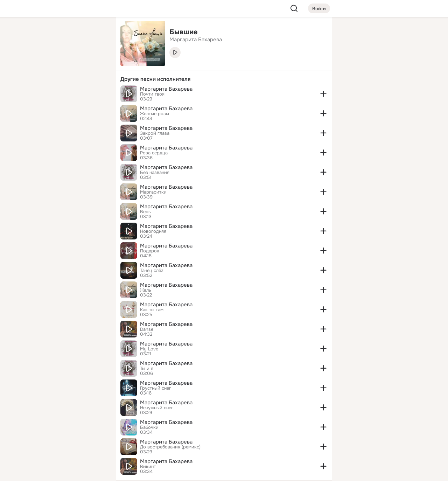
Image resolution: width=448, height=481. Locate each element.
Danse (147, 329)
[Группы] (95, 34)
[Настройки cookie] (64, 472)
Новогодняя (153, 231)
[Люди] (64, 64)
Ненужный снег (157, 408)
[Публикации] (34, 64)
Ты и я (147, 369)
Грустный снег (156, 388)
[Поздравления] (64, 95)
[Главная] (34, 34)
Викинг (148, 467)
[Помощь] (34, 126)
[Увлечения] (64, 34)
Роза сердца (154, 153)
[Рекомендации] (64, 126)
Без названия (155, 173)
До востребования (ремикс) (170, 447)
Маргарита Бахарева (166, 89)
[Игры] (95, 95)
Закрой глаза (155, 133)
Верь (145, 212)
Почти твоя (152, 94)
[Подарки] (34, 95)
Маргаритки (153, 192)
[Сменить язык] (64, 442)
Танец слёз (152, 271)
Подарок (150, 251)
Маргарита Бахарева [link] (196, 40)
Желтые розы (155, 114)
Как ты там (152, 310)
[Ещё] (64, 427)
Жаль (146, 290)
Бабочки (149, 427)
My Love (149, 349)
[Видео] (95, 64)
